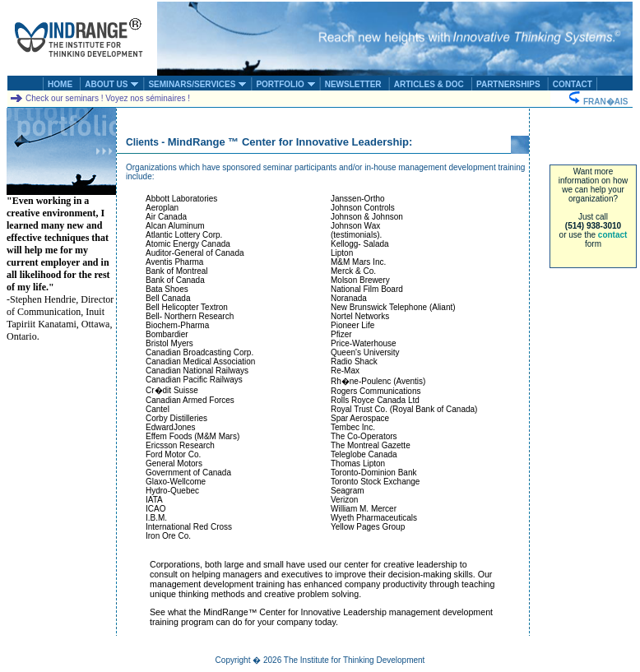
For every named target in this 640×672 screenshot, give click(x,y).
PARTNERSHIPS (508, 84)
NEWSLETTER (353, 84)
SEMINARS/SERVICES (197, 84)
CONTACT (573, 84)
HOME (60, 84)
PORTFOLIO (285, 84)
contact (613, 235)
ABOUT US (112, 84)
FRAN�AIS (601, 102)
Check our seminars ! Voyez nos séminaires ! (100, 98)
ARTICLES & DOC (429, 84)
